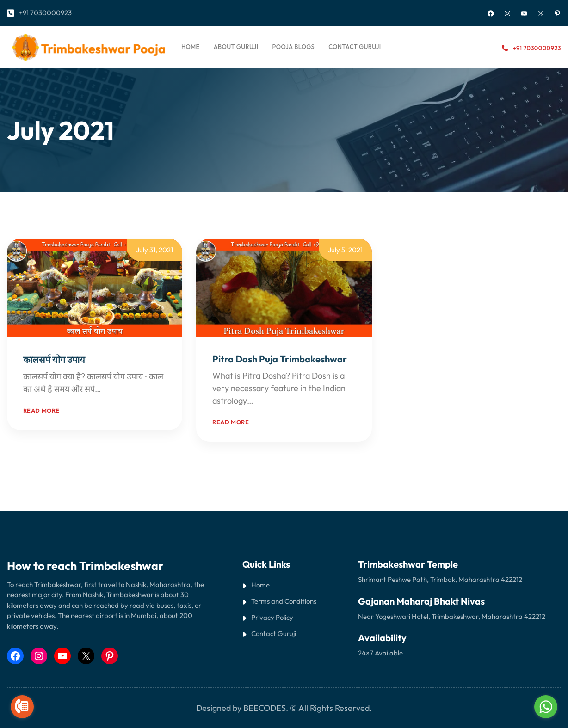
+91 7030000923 (45, 13)
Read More (123, 389)
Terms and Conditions (284, 601)
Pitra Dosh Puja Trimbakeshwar (280, 359)
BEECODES (265, 708)
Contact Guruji (274, 633)
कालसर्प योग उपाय (54, 359)
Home (191, 47)
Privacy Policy (272, 617)
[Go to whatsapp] (546, 707)
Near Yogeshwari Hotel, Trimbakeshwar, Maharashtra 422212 (452, 616)
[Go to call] (22, 707)
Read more (41, 410)
